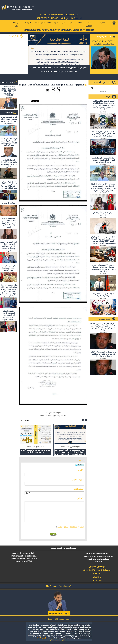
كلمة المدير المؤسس (104, 37)
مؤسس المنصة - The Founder (59, 586)
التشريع (102, 23)
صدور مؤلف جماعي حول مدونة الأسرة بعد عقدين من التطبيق (36, 451)
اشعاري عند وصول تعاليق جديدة (71, 527)
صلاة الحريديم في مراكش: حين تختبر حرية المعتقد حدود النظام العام (104, 42)
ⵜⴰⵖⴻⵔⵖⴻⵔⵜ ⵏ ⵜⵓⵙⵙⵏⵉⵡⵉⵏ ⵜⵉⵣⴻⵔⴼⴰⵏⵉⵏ (59, 15)
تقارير (63, 23)
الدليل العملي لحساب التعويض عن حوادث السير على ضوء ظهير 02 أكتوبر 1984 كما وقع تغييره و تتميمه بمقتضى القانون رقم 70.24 (103, 240)
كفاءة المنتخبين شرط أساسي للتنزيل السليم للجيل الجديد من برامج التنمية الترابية (9, 120)
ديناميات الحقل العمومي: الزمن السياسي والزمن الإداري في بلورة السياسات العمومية (9, 315)
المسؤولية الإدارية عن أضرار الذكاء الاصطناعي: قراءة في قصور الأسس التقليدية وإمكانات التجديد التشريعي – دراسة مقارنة (103, 187)
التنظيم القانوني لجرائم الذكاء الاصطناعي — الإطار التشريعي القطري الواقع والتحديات (103, 134)
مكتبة (71, 23)
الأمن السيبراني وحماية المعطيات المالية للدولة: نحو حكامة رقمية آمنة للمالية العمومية (9, 246)
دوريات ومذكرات (53, 23)
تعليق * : (80, 498)
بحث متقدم (103, 92)
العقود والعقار (40, 23)
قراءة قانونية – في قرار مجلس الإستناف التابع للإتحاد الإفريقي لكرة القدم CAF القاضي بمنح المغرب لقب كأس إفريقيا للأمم (9, 290)
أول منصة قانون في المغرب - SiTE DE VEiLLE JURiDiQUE (59, 18)
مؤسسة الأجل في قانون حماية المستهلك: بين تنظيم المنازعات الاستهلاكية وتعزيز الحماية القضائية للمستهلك (103, 268)
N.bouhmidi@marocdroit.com (59, 619)
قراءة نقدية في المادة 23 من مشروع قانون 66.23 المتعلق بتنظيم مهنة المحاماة (9, 142)
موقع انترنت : (79, 489)
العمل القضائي (89, 24)
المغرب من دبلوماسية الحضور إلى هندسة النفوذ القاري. (9, 268)
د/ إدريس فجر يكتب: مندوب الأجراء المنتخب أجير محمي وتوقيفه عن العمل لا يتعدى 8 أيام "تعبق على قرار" (103, 327)
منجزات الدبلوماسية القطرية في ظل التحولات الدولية (103, 295)
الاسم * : (80, 470)
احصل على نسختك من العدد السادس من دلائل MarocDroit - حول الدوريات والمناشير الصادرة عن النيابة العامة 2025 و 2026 (58, 69)
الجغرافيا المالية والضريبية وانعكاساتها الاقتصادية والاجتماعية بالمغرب (9, 163)
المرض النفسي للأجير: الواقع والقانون (103, 214)
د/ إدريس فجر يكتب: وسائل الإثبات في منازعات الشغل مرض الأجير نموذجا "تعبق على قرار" (103, 354)
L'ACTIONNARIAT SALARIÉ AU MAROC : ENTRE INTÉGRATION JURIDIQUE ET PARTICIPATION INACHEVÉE (9, 91)
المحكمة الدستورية (9, 203)
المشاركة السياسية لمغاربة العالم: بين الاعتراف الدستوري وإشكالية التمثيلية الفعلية (9, 223)
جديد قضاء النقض (16, 24)
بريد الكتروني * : (78, 480)
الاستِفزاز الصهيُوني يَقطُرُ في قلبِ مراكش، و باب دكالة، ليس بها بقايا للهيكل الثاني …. (9, 185)
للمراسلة (28, 23)
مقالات (80, 23)
